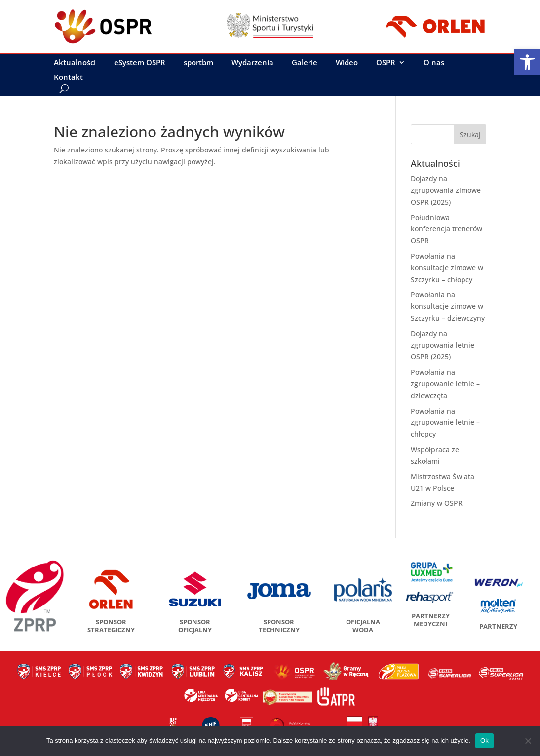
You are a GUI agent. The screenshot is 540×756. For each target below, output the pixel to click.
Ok (484, 740)
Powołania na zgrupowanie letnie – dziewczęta (445, 384)
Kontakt (68, 78)
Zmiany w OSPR (437, 503)
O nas (434, 63)
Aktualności (75, 63)
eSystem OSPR (140, 63)
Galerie (305, 63)
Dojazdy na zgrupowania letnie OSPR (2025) (443, 345)
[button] (527, 62)
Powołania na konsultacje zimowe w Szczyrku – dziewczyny (448, 306)
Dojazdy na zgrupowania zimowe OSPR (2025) (446, 190)
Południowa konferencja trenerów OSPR (446, 229)
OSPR (386, 63)
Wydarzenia (252, 63)
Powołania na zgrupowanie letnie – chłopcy (445, 423)
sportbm (198, 63)
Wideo (347, 63)
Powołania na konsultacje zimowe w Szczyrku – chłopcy (447, 268)
